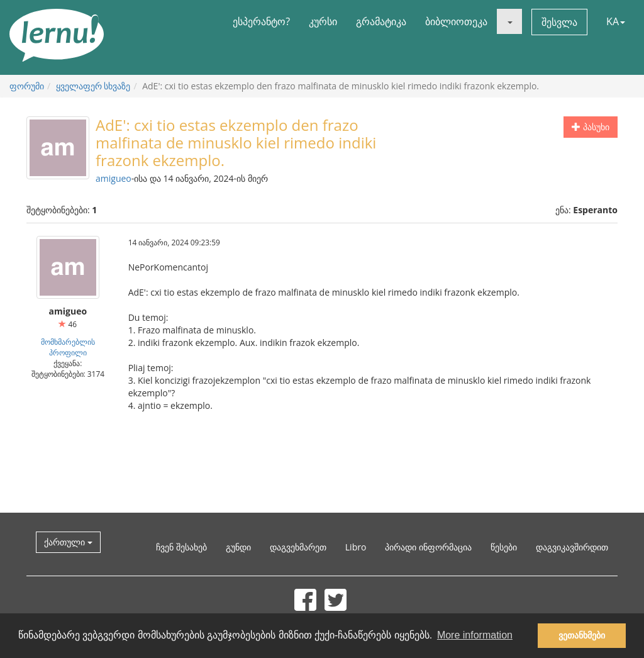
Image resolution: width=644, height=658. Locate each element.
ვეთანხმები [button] (582, 635)
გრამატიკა (381, 21)
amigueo (114, 178)
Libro (356, 547)
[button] (509, 21)
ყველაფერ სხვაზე (93, 86)
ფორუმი (27, 86)
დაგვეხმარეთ (298, 547)
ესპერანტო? (261, 21)
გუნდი (238, 547)
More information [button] (475, 635)
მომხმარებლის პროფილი (68, 347)
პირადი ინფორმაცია (428, 547)
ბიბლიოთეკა (456, 21)
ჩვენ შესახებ (181, 547)
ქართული (68, 542)
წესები (504, 547)
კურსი (323, 21)
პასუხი (591, 127)
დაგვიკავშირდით (572, 547)
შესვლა (559, 22)
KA (616, 21)
